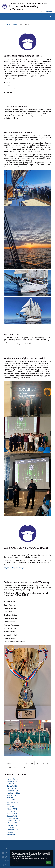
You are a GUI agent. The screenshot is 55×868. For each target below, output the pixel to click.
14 (32, 763)
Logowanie (49, 12)
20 (15, 767)
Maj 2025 (11, 804)
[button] (41, 12)
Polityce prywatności (41, 858)
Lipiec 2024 (11, 827)
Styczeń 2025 (12, 814)
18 (5, 767)
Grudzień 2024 (13, 816)
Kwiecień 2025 (12, 807)
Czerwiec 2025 (12, 802)
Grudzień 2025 (13, 788)
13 (26, 763)
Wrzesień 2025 (13, 795)
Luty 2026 (11, 784)
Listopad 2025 (12, 791)
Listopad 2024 (12, 818)
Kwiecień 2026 (12, 779)
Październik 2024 (13, 821)
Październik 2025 (13, 793)
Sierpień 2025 (12, 797)
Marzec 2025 (12, 809)
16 (43, 763)
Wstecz (7, 763)
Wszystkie (11, 834)
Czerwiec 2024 (12, 830)
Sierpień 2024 (12, 825)
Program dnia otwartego (14, 568)
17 (48, 763)
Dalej (23, 767)
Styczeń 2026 (12, 786)
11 (16, 763)
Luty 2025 (11, 811)
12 (21, 763)
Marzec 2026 (12, 781)
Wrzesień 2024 (13, 823)
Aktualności (26, 25)
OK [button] (48, 862)
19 (10, 767)
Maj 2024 (11, 832)
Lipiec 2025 (11, 800)
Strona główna (11, 25)
